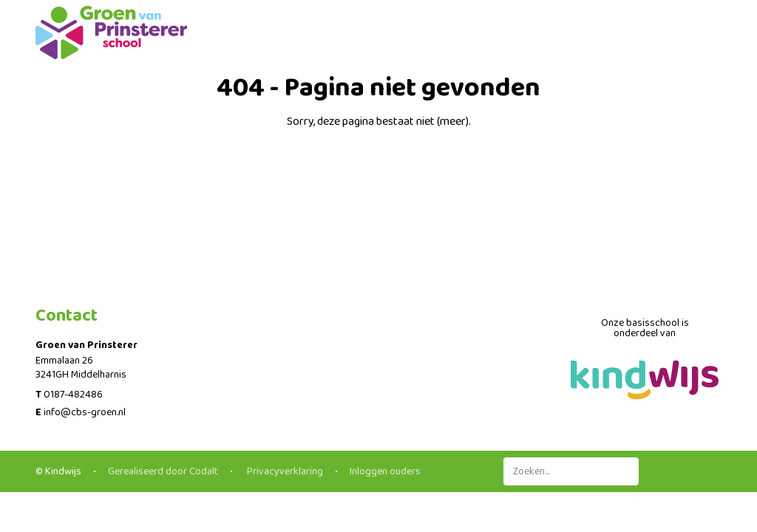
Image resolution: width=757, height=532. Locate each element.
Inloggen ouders (385, 471)
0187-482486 (73, 395)
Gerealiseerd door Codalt (163, 471)
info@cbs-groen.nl (85, 412)
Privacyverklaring (284, 471)
